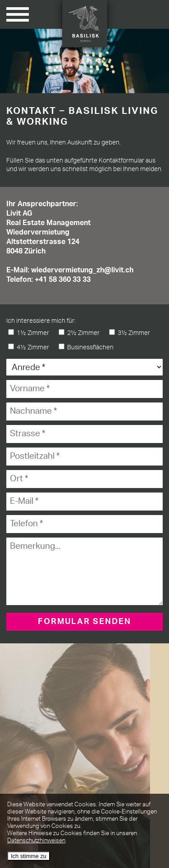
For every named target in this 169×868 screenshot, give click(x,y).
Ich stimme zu (29, 856)
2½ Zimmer (79, 333)
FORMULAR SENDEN (84, 622)
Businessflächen (86, 347)
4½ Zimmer (29, 347)
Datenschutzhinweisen (36, 841)
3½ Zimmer (130, 333)
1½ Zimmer (29, 333)
